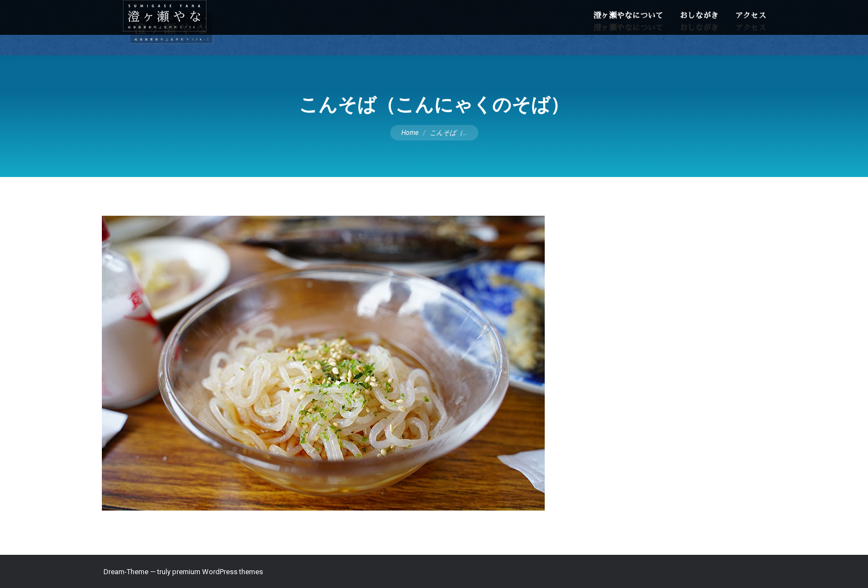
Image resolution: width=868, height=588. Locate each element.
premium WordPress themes (218, 572)
